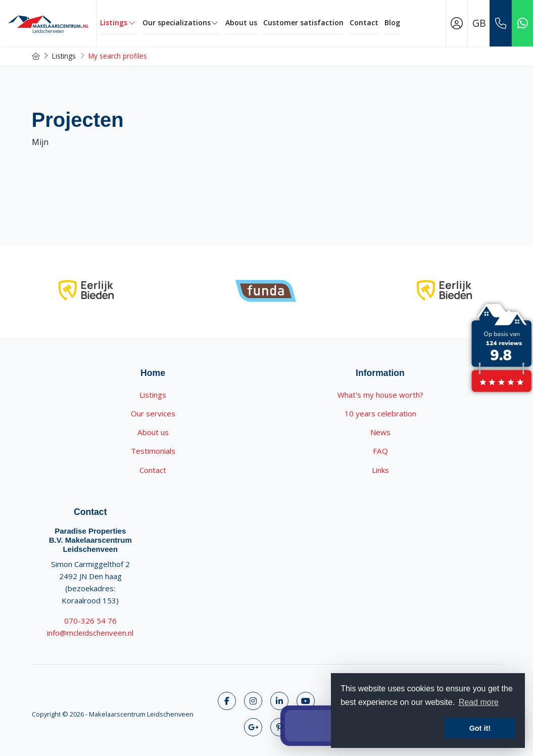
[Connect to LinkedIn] (279, 701)
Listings (118, 22)
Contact (364, 22)
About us (241, 22)
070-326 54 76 (90, 621)
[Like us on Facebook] (227, 701)
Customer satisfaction (303, 22)
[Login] (457, 23)
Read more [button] (479, 702)
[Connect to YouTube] (306, 701)
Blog (392, 22)
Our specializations (181, 22)
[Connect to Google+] (253, 727)
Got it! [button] (480, 728)
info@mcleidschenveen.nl (90, 633)
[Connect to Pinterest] (279, 727)
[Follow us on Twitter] (253, 701)
